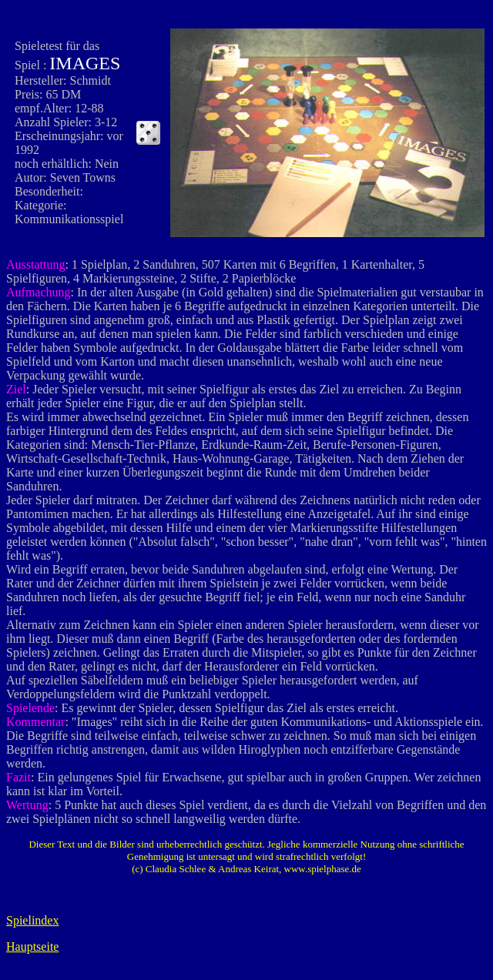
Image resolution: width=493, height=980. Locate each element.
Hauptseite (32, 947)
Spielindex (32, 920)
